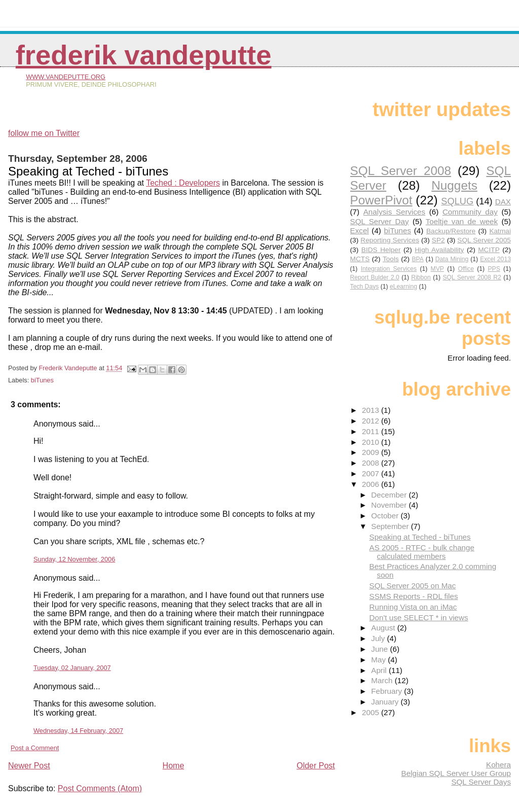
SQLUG (457, 201)
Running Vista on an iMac (413, 607)
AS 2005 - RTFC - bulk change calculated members (422, 552)
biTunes (42, 380)
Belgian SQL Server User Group (456, 773)
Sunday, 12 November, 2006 (74, 559)
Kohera (498, 765)
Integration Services (389, 269)
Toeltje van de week (462, 221)
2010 (372, 442)
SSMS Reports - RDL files (414, 596)
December (390, 495)
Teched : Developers (183, 183)
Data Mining (452, 259)
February (387, 691)
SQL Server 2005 (484, 240)
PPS (494, 269)
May (379, 660)
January (386, 702)
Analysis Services (394, 212)
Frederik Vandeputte (144, 55)
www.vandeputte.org (66, 77)
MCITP (489, 250)
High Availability (439, 250)
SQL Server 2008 (401, 171)
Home (174, 766)
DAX (503, 202)
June (380, 649)
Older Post (316, 766)
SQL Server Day (380, 221)
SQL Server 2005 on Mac (413, 586)
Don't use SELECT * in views (419, 617)
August (384, 628)
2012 (372, 421)
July (379, 638)
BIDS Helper (381, 250)
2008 (372, 463)
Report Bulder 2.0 (375, 277)
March (383, 680)
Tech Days (365, 287)
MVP (437, 269)
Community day (470, 212)
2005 (372, 712)
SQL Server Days (481, 782)
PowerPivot (381, 200)
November (390, 505)
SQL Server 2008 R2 (472, 277)
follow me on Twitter (44, 133)
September (391, 526)
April (380, 670)
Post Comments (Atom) (100, 788)
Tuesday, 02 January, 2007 (72, 668)
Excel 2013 (495, 259)
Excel (360, 231)
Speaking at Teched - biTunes (420, 537)
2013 (372, 410)
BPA (417, 259)
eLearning (403, 287)
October (386, 516)
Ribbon (421, 277)
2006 (372, 484)
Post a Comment (35, 748)
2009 (372, 452)
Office (466, 269)
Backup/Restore (451, 231)
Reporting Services (390, 240)
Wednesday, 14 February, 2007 (78, 731)
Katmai (500, 231)
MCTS (360, 259)
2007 (372, 473)
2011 (372, 431)
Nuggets (454, 185)
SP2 (438, 240)
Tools (391, 259)
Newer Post (29, 766)
